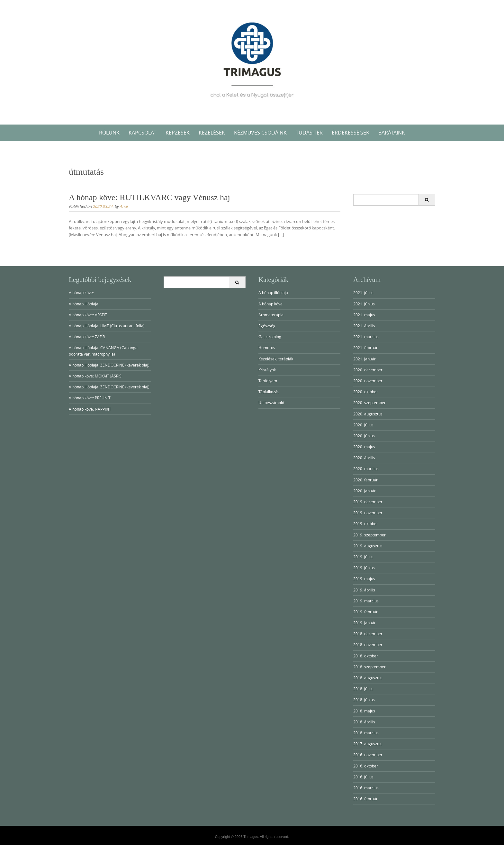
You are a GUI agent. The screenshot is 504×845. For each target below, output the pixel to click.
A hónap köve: (81, 292)
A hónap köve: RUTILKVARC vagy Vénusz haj (149, 197)
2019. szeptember (369, 535)
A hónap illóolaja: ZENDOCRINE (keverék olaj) (109, 365)
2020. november (368, 381)
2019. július (363, 557)
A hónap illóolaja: (84, 304)
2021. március (366, 337)
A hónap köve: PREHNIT (90, 398)
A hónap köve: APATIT (88, 315)
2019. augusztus (368, 546)
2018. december (368, 634)
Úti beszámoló (271, 403)
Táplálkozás (269, 392)
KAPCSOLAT (143, 133)
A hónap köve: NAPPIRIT (90, 409)
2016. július (363, 777)
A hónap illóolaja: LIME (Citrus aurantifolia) (107, 326)
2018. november (368, 645)
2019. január (364, 623)
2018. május (364, 711)
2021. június (364, 304)
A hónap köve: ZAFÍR (87, 337)
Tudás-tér (309, 133)
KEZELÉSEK (212, 133)
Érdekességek (351, 133)
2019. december (368, 502)
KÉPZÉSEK (178, 133)
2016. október (366, 766)
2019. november (368, 513)
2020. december (368, 370)
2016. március (366, 788)
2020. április (364, 458)
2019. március (366, 601)
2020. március (366, 469)
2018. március (366, 733)
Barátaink (392, 133)
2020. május (364, 447)
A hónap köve (270, 304)
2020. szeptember (369, 403)
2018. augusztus (368, 678)
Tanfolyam (268, 381)
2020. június (364, 436)
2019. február (365, 612)
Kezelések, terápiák (276, 359)
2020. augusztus (368, 414)
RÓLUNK (109, 133)
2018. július (363, 689)
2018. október (366, 656)
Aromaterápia (271, 315)
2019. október (366, 524)
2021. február (365, 348)
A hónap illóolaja (273, 292)
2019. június (364, 568)
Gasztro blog (270, 337)
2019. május (364, 579)
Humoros (267, 348)
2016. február (365, 799)
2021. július (363, 292)
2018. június (364, 700)
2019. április (364, 590)
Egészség (267, 326)
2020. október (366, 392)
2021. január (364, 359)
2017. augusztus (368, 744)
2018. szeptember (369, 667)
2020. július (363, 425)
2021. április (364, 326)
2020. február (365, 480)
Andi (124, 206)
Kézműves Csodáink (261, 133)
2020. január (364, 491)
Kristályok (267, 370)
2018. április (364, 722)
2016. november (368, 755)
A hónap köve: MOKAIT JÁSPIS (95, 376)
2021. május (364, 315)
